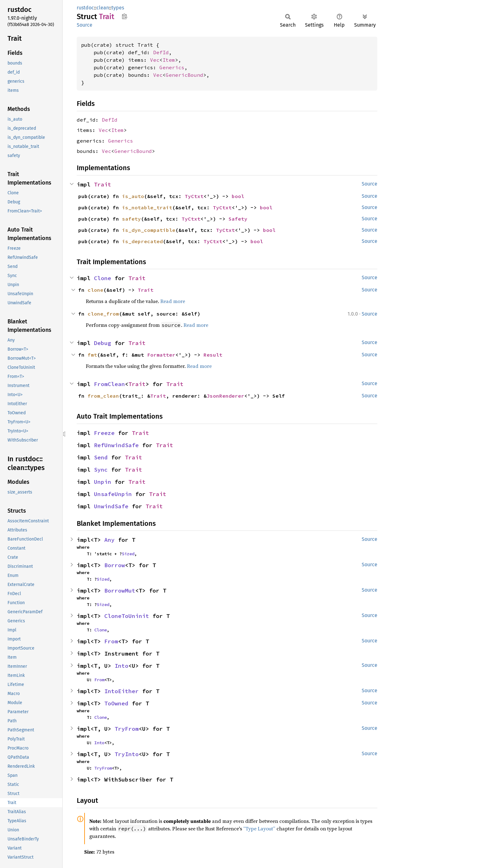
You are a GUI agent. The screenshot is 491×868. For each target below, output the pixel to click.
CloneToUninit (127, 616)
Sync (101, 470)
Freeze (104, 433)
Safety (238, 219)
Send (101, 457)
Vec (155, 60)
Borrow (115, 565)
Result (213, 355)
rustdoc (85, 8)
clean (103, 8)
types (118, 8)
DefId (161, 52)
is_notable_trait (147, 207)
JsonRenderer (225, 396)
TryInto (127, 754)
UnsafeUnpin (113, 494)
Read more (173, 301)
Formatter (161, 355)
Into (121, 666)
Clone (103, 278)
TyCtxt (194, 196)
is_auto (133, 196)
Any (109, 540)
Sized (128, 554)
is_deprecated (142, 241)
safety (132, 219)
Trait (103, 184)
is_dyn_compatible (149, 230)
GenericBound (184, 75)
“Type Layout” (259, 829)
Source (85, 25)
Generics (172, 67)
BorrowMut (120, 591)
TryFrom (127, 729)
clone (96, 290)
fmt (92, 355)
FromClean (109, 384)
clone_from (103, 314)
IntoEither (121, 691)
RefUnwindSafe (116, 445)
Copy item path (124, 16)
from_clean (103, 396)
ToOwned (116, 703)
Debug (103, 343)
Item (169, 60)
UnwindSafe (111, 506)
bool (238, 196)
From (111, 641)
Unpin (103, 482)
